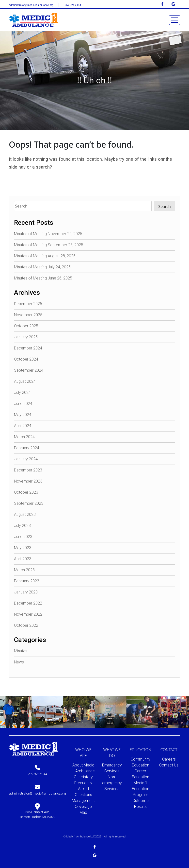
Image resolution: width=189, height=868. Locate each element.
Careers (169, 759)
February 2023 (27, 581)
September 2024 (29, 370)
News (19, 662)
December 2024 (28, 348)
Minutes (21, 651)
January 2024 (26, 459)
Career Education (141, 774)
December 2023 (28, 470)
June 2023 (23, 537)
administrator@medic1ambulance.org (31, 5)
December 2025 (28, 304)
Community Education (141, 762)
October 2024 (26, 359)
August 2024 (25, 381)
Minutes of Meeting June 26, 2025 (43, 278)
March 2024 (24, 437)
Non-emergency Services (112, 783)
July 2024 (22, 392)
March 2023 (24, 570)
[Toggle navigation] (175, 20)
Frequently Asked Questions (83, 789)
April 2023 (23, 559)
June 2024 (23, 404)
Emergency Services (112, 768)
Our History (83, 777)
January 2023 (26, 592)
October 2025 (26, 326)
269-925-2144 (73, 5)
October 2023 (26, 492)
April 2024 (23, 426)
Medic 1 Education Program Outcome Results (141, 795)
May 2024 (23, 415)
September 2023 (29, 503)
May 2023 (23, 548)
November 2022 (28, 614)
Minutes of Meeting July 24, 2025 (42, 267)
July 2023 (22, 526)
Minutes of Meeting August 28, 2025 (45, 256)
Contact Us (169, 765)
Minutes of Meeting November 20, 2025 (48, 234)
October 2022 (26, 625)
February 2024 (27, 448)
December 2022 (28, 603)
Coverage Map (83, 809)
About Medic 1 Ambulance (83, 768)
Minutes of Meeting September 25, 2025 (49, 245)
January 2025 (26, 337)
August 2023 (25, 514)
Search (165, 207)
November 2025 (28, 315)
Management (83, 801)
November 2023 (28, 481)
